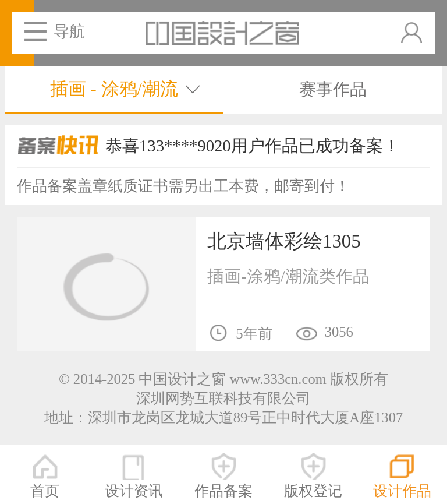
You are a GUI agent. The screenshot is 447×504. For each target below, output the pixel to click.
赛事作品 (333, 89)
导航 (69, 31)
